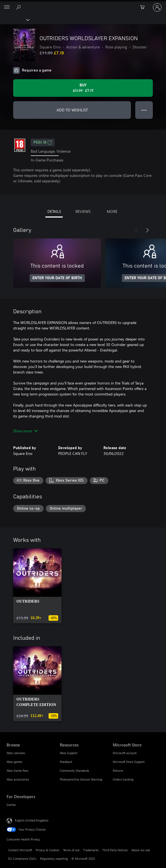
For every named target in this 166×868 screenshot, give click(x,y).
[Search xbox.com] (19, 7)
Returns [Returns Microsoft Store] (118, 771)
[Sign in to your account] (157, 7)
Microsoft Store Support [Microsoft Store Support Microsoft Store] (129, 762)
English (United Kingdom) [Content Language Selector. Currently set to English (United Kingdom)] (32, 820)
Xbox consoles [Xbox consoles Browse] (16, 753)
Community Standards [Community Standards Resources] (74, 771)
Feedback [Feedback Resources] (66, 762)
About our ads (141, 850)
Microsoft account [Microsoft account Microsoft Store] (125, 753)
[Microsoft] (83, 4)
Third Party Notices (115, 850)
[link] (37, 586)
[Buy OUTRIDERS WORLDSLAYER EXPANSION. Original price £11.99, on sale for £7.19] (83, 88)
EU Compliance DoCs (22, 859)
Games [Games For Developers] (11, 805)
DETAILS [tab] (54, 211)
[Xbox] (14, 20)
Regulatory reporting (54, 859)
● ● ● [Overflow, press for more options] (144, 110)
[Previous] (136, 230)
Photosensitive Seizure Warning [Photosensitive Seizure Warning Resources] (81, 779)
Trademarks (91, 850)
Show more (25, 431)
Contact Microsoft (20, 850)
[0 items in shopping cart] (144, 7)
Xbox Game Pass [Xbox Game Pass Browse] (18, 771)
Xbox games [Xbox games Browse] (15, 762)
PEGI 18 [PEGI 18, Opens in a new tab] (43, 142)
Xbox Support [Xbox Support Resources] (69, 753)
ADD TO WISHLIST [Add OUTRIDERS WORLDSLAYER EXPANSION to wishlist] (72, 110)
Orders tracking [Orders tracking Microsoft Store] (123, 779)
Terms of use (71, 850)
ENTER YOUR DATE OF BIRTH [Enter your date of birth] (57, 278)
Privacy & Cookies (48, 850)
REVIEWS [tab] (83, 211)
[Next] (147, 230)
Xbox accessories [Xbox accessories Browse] (18, 779)
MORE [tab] (112, 211)
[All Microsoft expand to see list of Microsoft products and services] (7, 7)
